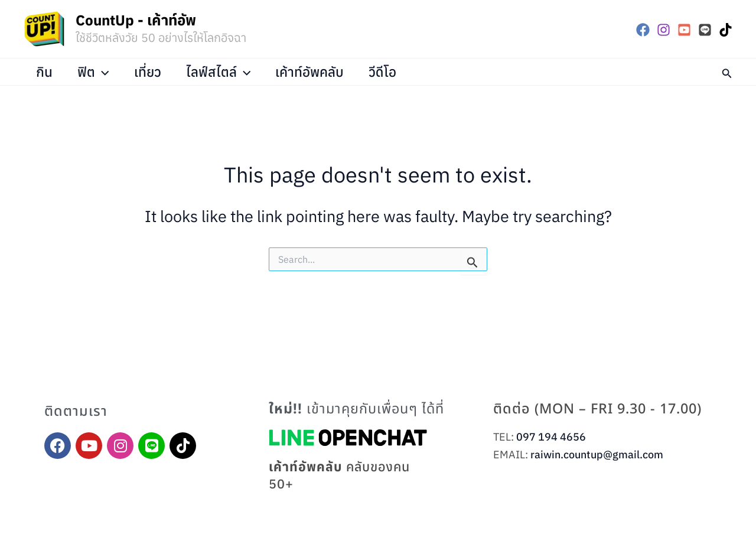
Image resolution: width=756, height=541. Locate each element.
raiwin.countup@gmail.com (597, 454)
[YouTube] (684, 30)
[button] (727, 72)
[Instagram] (664, 30)
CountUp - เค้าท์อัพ (136, 20)
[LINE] (705, 30)
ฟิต (96, 72)
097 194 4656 (551, 437)
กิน (45, 72)
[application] (105, 72)
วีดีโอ (392, 72)
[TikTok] (726, 30)
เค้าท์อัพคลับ (318, 72)
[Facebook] (643, 30)
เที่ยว (152, 72)
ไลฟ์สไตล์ (224, 72)
